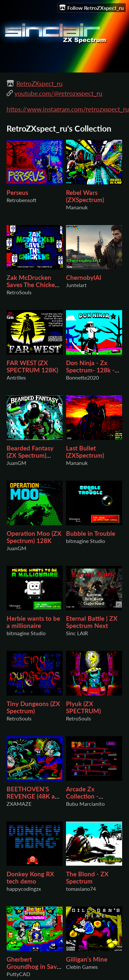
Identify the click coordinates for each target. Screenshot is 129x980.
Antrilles (16, 377)
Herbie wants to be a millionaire (33, 622)
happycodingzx (24, 889)
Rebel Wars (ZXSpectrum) (85, 196)
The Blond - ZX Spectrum (87, 878)
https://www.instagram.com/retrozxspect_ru (68, 109)
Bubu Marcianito (85, 804)
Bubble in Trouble (91, 533)
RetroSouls (19, 292)
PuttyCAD (18, 974)
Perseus (17, 193)
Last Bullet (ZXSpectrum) (85, 452)
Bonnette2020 (82, 377)
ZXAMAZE (19, 804)
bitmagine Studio (86, 541)
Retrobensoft (21, 200)
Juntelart (76, 285)
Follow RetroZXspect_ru (92, 8)
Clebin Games (82, 967)
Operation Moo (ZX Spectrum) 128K (34, 537)
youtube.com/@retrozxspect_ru (58, 94)
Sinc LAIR (77, 633)
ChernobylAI (84, 278)
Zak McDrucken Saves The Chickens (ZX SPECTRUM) (34, 285)
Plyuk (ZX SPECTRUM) (83, 707)
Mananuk (77, 207)
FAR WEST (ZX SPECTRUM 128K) (32, 366)
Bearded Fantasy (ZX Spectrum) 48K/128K (30, 455)
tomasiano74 (81, 889)
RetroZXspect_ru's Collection (59, 128)
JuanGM (16, 463)
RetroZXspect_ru (40, 84)
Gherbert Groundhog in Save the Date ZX (33, 967)
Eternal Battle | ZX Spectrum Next (92, 622)
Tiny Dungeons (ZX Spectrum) (33, 707)
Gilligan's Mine (87, 959)
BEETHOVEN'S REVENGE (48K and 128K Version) (34, 796)
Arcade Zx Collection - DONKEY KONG (89, 796)
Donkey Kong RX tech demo (30, 878)
